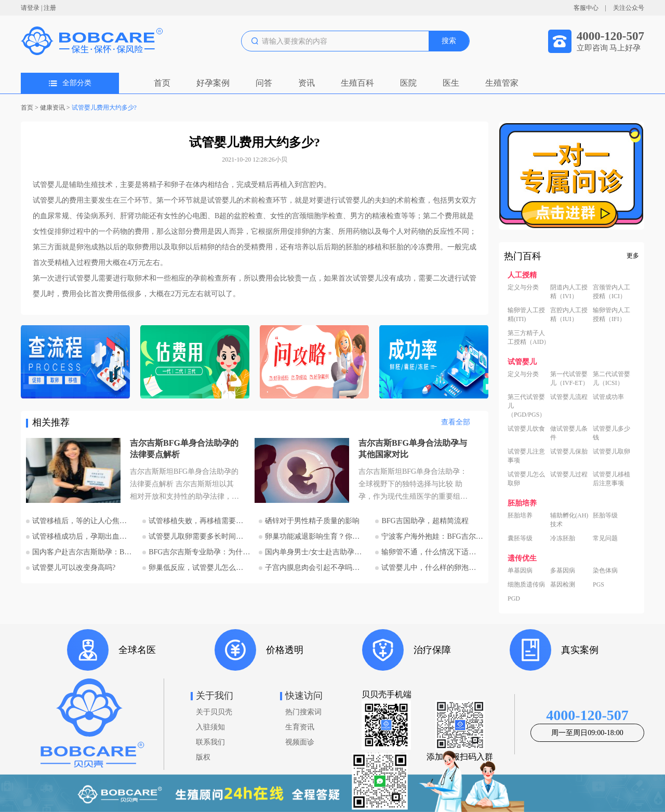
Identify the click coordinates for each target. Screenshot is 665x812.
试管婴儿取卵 (611, 451)
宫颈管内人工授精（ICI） (611, 292)
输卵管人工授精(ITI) (526, 315)
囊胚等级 (520, 538)
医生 (451, 83)
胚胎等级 (605, 515)
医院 (408, 83)
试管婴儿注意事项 (526, 456)
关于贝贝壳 (214, 712)
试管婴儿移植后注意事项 (611, 479)
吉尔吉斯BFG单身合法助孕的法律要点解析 (184, 449)
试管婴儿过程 (569, 474)
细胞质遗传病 (526, 584)
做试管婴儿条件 (569, 433)
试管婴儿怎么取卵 (526, 479)
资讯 (307, 83)
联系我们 (210, 742)
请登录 (30, 8)
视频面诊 (300, 742)
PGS (598, 584)
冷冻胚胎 (563, 538)
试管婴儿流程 (569, 397)
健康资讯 (52, 108)
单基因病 (520, 570)
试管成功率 (608, 397)
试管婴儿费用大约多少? (104, 108)
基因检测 (563, 584)
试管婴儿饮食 (526, 429)
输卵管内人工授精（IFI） (611, 315)
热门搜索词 (303, 712)
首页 (162, 83)
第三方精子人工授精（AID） (529, 337)
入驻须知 (210, 727)
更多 (633, 256)
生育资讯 (300, 727)
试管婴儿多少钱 (611, 433)
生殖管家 (502, 83)
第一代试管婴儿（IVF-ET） (569, 378)
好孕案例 (213, 83)
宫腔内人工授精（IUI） (569, 315)
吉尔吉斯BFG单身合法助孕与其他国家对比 (413, 449)
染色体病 (605, 570)
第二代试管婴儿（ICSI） (611, 378)
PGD (514, 598)
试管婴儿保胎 (569, 451)
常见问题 (605, 538)
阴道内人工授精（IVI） (569, 292)
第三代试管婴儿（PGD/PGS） (527, 406)
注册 (50, 8)
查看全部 (456, 422)
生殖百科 (357, 83)
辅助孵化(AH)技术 (569, 520)
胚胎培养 (520, 515)
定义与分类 (523, 287)
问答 (264, 83)
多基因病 (563, 570)
